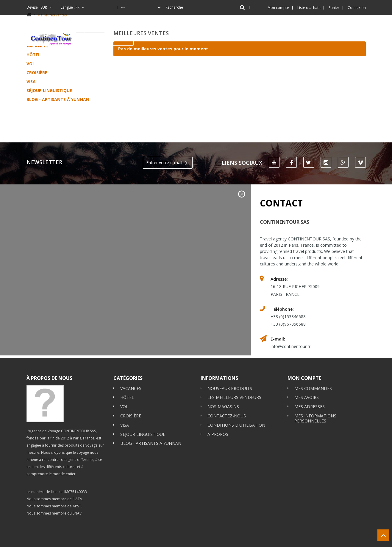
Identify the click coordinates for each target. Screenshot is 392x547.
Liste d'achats (309, 8)
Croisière (37, 73)
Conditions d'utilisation (236, 404)
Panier (334, 8)
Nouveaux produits (230, 368)
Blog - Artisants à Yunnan (58, 99)
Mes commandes (313, 368)
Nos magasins (223, 386)
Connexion (357, 8)
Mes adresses (310, 386)
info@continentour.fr (291, 326)
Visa (31, 81)
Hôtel (33, 55)
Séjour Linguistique (49, 90)
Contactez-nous (227, 395)
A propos (218, 414)
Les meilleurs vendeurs (234, 377)
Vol (31, 64)
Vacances (131, 368)
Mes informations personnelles (315, 398)
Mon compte (304, 358)
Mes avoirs (307, 377)
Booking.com (39, 512)
